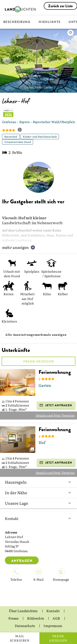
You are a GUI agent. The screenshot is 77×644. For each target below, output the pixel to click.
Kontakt (38, 518)
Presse (14, 618)
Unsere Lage (38, 503)
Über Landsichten (24, 611)
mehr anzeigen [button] (19, 247)
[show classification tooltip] (21, 130)
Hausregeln (38, 482)
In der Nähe (38, 493)
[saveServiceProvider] (70, 33)
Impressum (53, 626)
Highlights (49, 22)
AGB (57, 618)
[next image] (70, 60)
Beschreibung (17, 22)
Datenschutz (25, 626)
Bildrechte (36, 618)
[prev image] (7, 60)
